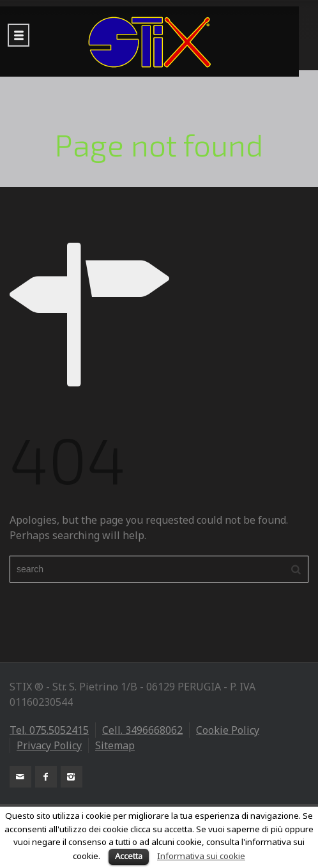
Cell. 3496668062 (142, 730)
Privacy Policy (49, 745)
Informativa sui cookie (201, 856)
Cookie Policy (228, 730)
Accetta (129, 856)
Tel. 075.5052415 (49, 730)
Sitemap (115, 745)
